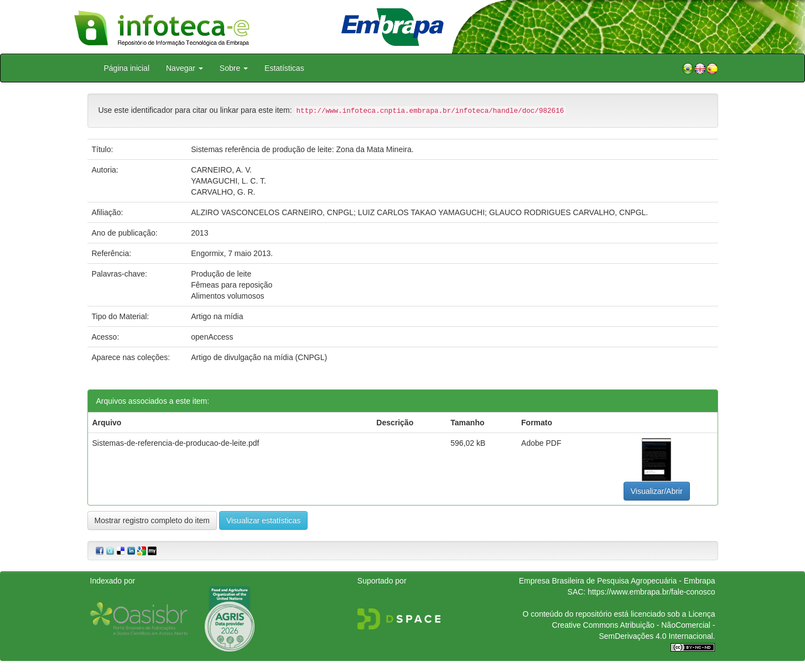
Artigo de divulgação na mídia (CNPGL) (259, 357)
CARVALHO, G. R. (223, 192)
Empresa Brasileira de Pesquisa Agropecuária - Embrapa (617, 581)
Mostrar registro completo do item (152, 520)
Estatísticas (284, 68)
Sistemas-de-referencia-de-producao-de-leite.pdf (176, 443)
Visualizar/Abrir (657, 491)
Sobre (234, 68)
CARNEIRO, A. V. (221, 170)
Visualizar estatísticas (263, 520)
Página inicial (127, 68)
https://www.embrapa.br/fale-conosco (651, 592)
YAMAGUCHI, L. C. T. (228, 181)
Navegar (185, 68)
